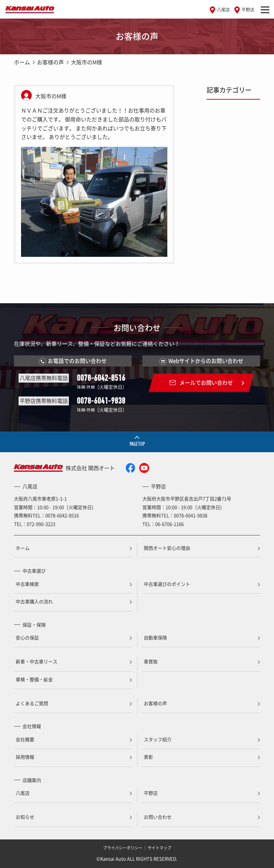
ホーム (22, 62)
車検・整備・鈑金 (34, 679)
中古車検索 (27, 584)
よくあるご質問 (32, 703)
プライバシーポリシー (123, 848)
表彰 (148, 757)
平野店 (248, 10)
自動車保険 (155, 637)
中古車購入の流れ (34, 601)
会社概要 (25, 739)
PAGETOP (137, 444)
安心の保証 (27, 637)
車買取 (151, 661)
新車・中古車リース (37, 661)
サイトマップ (159, 848)
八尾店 (223, 10)
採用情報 (25, 757)
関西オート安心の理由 (167, 548)
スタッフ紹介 (158, 739)
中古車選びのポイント (167, 584)
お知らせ (25, 817)
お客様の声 (50, 62)
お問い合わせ (158, 817)
